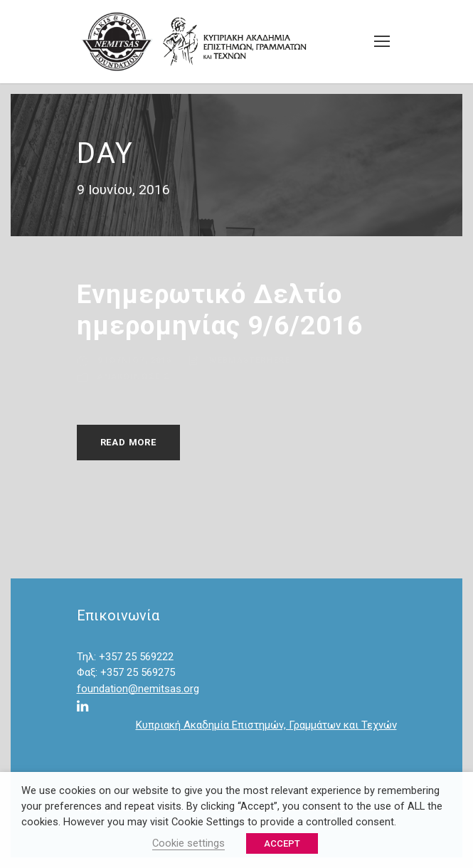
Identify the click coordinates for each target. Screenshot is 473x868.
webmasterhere (250, 360)
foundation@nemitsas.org (138, 689)
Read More (128, 442)
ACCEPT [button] (282, 843)
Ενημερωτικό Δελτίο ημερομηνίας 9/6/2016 (220, 310)
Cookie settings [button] (188, 843)
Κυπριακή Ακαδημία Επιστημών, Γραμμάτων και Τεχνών (266, 725)
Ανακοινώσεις (134, 376)
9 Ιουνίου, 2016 (134, 360)
